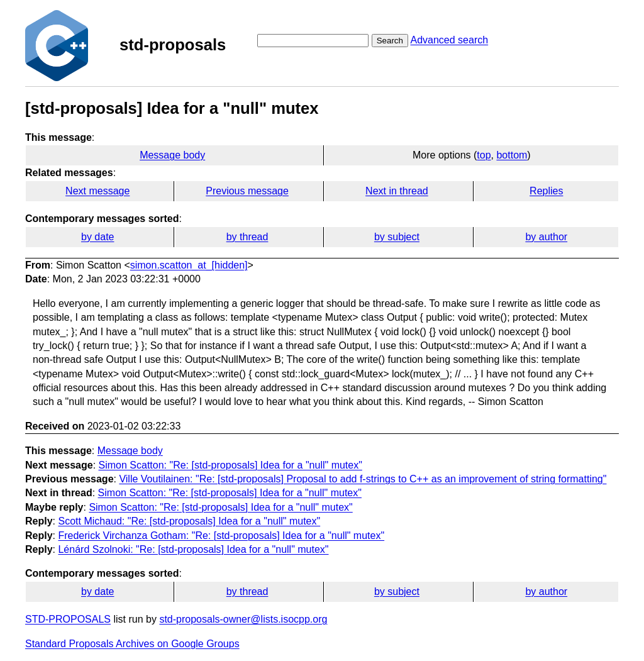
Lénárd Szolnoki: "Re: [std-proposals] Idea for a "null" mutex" (193, 549)
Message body (172, 155)
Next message (97, 191)
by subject (397, 237)
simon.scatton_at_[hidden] (189, 265)
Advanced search (449, 40)
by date (97, 237)
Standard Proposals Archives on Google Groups (132, 644)
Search (390, 41)
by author (546, 237)
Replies (546, 191)
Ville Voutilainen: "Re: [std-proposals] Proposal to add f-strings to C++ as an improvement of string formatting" (363, 479)
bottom (512, 155)
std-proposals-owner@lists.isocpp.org (243, 619)
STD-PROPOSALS (68, 619)
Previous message (247, 191)
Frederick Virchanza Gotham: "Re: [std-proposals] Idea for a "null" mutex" (221, 536)
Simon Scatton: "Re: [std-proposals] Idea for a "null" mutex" (230, 465)
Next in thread (397, 191)
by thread (247, 237)
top (484, 155)
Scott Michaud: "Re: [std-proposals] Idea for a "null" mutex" (189, 521)
